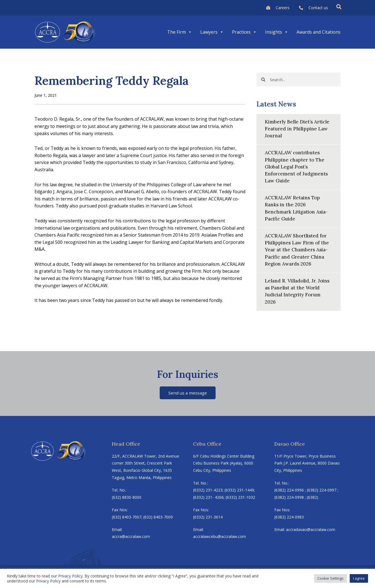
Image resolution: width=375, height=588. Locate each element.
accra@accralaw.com (131, 537)
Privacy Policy (70, 576)
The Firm (180, 32)
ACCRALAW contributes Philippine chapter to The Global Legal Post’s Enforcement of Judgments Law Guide (297, 167)
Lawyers (212, 32)
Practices (244, 32)
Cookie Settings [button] (330, 578)
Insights (277, 32)
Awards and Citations (319, 32)
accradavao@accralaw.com (311, 530)
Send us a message (188, 393)
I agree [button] (359, 578)
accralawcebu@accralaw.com (219, 537)
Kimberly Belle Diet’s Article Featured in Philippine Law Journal (298, 129)
